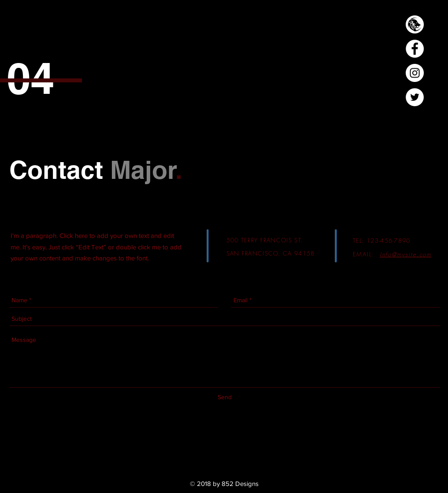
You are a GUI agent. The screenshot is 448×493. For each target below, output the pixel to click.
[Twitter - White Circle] (415, 97)
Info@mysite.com (405, 254)
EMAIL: (365, 254)
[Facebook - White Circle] (415, 49)
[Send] (225, 398)
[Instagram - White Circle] (415, 73)
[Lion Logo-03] (415, 24)
